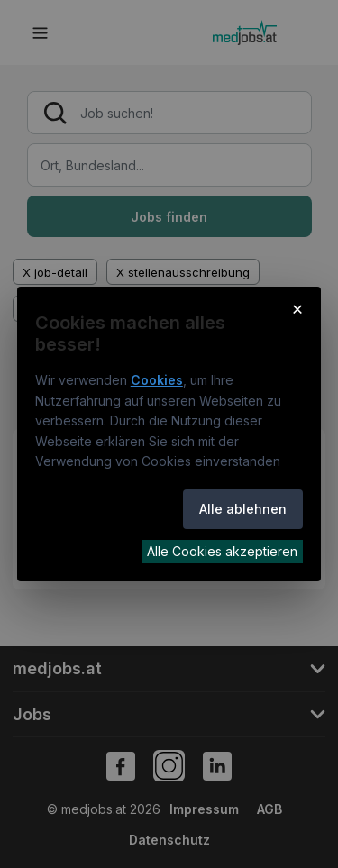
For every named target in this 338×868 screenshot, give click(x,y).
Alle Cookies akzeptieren (222, 551)
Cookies (157, 380)
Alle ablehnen (243, 509)
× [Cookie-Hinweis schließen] (298, 308)
